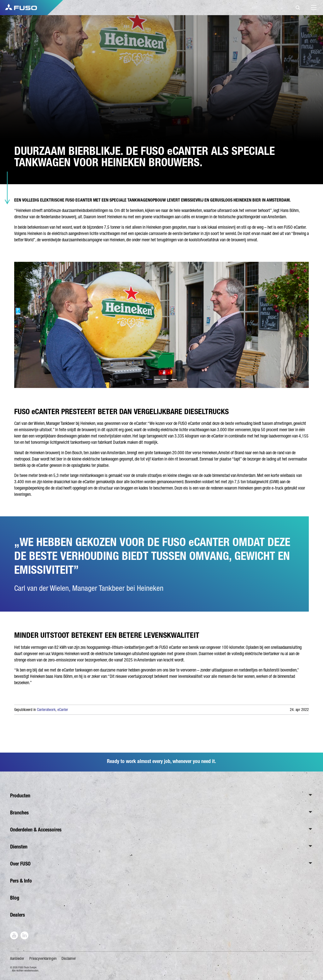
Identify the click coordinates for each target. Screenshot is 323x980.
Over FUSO (20, 864)
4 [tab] (174, 379)
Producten (20, 796)
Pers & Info (21, 881)
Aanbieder (17, 959)
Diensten (19, 847)
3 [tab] (166, 379)
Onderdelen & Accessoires (36, 830)
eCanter (63, 710)
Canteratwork (46, 710)
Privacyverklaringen (43, 959)
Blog (15, 898)
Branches (19, 813)
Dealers (18, 915)
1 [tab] (149, 379)
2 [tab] (157, 379)
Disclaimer (69, 959)
